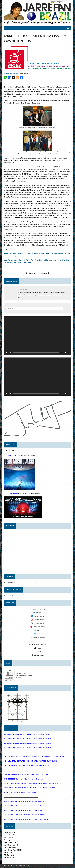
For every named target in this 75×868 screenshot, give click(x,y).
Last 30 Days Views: (10, 848)
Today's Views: (8, 835)
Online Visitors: (9, 833)
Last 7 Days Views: (10, 845)
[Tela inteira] (69, 353)
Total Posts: (7, 855)
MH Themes (27, 866)
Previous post (31, 273)
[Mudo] (66, 353)
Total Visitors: (8, 853)
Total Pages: (8, 858)
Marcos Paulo (14, 74)
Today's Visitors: (9, 838)
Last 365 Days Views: (10, 850)
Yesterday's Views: (10, 840)
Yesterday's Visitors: (10, 843)
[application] (37, 336)
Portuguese (57, 2)
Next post (45, 273)
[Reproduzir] (6, 353)
